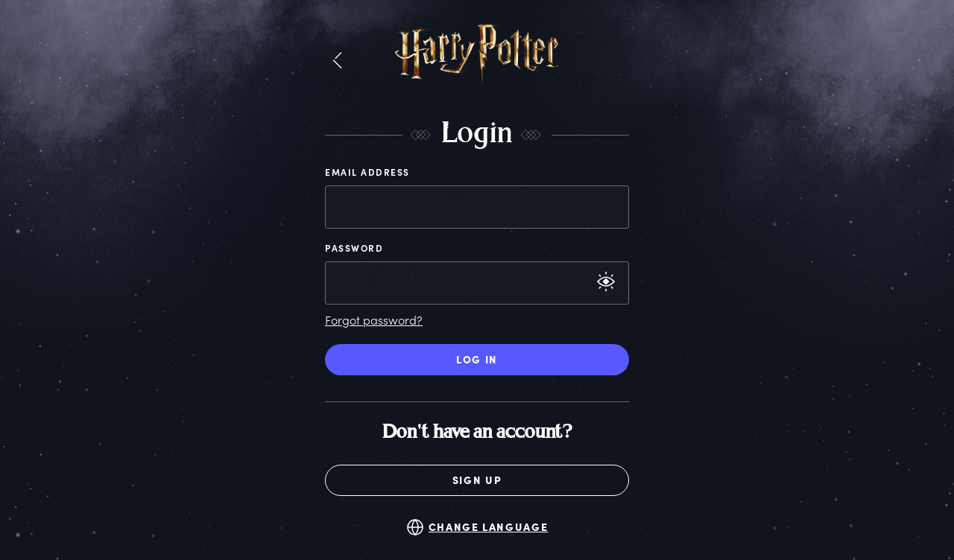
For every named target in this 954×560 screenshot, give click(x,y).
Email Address (367, 172)
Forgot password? (374, 320)
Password (354, 248)
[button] (337, 61)
